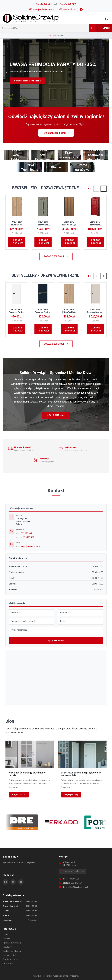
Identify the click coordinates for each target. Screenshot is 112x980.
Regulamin (7, 947)
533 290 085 (26, 533)
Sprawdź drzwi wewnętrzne (27, 81)
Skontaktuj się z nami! (56, 133)
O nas (5, 935)
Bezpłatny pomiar (10, 959)
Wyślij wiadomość (56, 640)
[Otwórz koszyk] (106, 18)
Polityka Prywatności (12, 943)
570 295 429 (29, 537)
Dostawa (7, 939)
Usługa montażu (10, 955)
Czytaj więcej (19, 795)
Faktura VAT (8, 963)
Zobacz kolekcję (56, 256)
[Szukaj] (44, 28)
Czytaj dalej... (56, 415)
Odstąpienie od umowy (13, 951)
